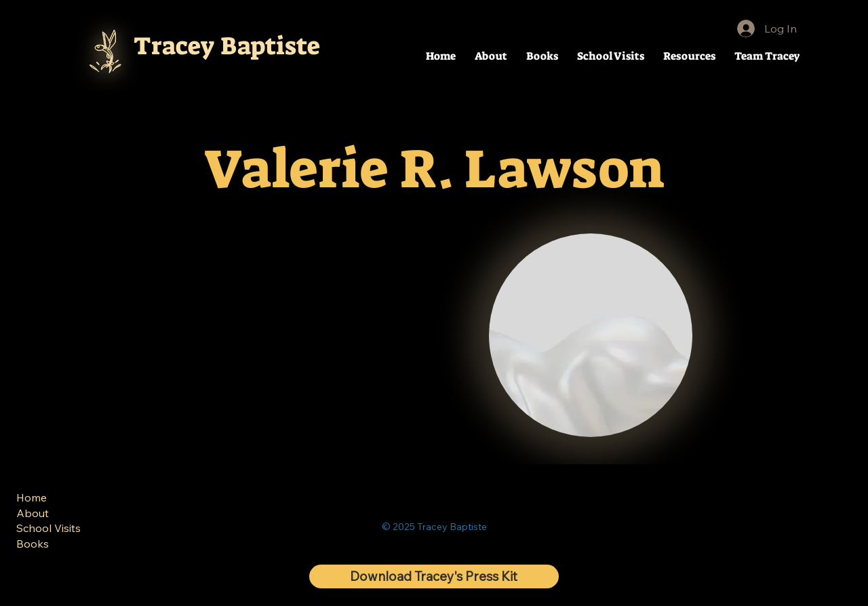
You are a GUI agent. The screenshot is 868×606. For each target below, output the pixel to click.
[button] (689, 56)
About (33, 513)
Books (33, 543)
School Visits (48, 528)
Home (32, 497)
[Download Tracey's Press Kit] (434, 576)
